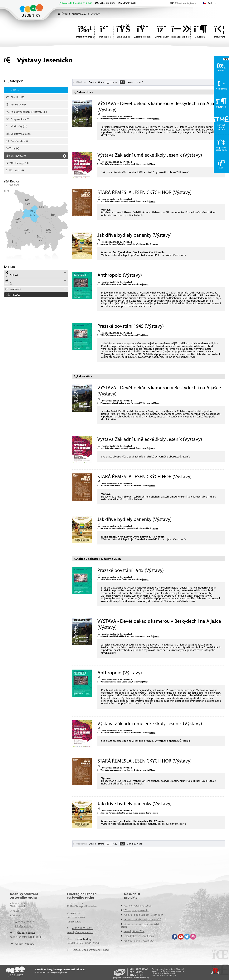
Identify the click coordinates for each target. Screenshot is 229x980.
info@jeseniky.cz (24, 926)
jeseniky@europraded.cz (80, 932)
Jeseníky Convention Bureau (139, 936)
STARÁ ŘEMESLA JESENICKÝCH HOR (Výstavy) (144, 192)
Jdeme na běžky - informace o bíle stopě (141, 925)
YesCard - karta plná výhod (138, 906)
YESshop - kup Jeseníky (136, 910)
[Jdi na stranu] (109, 83)
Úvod (31, 10)
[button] (183, 3)
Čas (9, 282)
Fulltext (12, 274)
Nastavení (13, 289)
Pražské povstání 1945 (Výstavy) (131, 326)
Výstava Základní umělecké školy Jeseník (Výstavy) (150, 155)
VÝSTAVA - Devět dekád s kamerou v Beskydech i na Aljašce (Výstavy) (159, 106)
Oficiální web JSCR (25, 944)
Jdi (122, 82)
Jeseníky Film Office (134, 931)
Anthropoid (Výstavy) (120, 275)
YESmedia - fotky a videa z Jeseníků (142, 919)
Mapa (157, 119)
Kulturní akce (79, 14)
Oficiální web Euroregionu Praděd (91, 950)
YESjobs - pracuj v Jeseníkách (139, 941)
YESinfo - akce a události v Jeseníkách (143, 915)
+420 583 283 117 (24, 922)
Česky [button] (211, 3)
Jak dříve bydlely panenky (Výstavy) (134, 235)
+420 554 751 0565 (82, 928)
